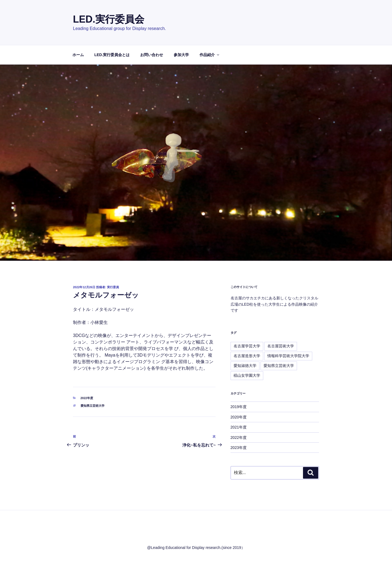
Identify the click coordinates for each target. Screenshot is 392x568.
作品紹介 (210, 55)
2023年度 (239, 448)
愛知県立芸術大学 (93, 406)
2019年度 (239, 407)
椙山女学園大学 (247, 375)
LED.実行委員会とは (112, 55)
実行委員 (113, 287)
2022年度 (87, 398)
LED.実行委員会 (109, 19)
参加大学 (181, 55)
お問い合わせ (152, 55)
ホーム (78, 55)
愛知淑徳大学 (245, 366)
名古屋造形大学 (247, 356)
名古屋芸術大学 (281, 346)
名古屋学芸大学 (247, 346)
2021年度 (239, 427)
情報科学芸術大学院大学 (288, 356)
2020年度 (239, 417)
